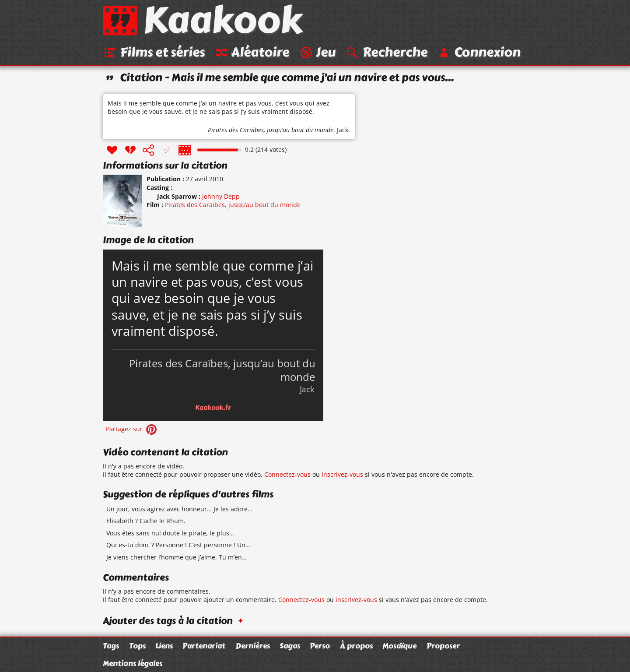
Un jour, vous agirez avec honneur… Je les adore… (179, 509)
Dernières (253, 646)
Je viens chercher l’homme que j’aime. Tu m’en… (177, 557)
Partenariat (204, 646)
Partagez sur (132, 429)
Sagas (290, 646)
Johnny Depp (221, 196)
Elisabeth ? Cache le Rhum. (146, 521)
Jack (343, 130)
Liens (164, 646)
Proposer (443, 646)
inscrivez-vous (342, 474)
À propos (356, 646)
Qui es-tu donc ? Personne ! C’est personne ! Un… (178, 545)
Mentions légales (133, 663)
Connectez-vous (287, 474)
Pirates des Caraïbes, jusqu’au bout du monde (271, 130)
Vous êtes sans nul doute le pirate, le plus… (170, 533)
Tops (137, 646)
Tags (111, 646)
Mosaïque (399, 646)
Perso (320, 646)
